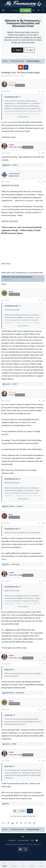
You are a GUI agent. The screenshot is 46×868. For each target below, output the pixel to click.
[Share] (40, 91)
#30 (43, 761)
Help (32, 840)
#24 (43, 300)
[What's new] (39, 10)
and (12, 165)
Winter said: (8, 670)
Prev (22, 811)
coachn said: (9, 715)
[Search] (43, 10)
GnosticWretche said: (11, 97)
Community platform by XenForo (23, 844)
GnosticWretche (8, 76)
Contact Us (12, 840)
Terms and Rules (23, 840)
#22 (43, 153)
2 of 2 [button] (30, 811)
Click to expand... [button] (23, 117)
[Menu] (3, 10)
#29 (43, 709)
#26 (43, 523)
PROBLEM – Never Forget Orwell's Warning (17, 277)
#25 (43, 401)
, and (14, 506)
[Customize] (34, 10)
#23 (43, 182)
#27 (43, 581)
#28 (43, 664)
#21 (43, 91)
